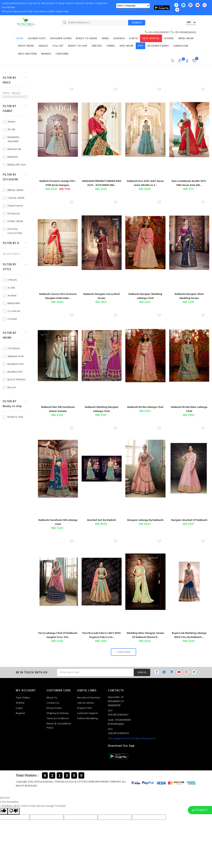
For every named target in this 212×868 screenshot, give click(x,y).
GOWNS (169, 39)
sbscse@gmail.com (119, 739)
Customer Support (87, 713)
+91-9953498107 (157, 32)
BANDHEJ (10, 157)
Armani (9, 122)
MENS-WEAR (186, 39)
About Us (52, 698)
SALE (140, 46)
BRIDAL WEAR (13, 190)
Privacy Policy (54, 708)
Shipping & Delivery (58, 713)
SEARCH (137, 23)
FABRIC (111, 46)
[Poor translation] (14, 811)
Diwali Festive (13, 206)
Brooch (9, 388)
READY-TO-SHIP (78, 46)
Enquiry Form (84, 708)
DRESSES (97, 46)
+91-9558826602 (183, 32)
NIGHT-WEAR (26, 46)
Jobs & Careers (86, 703)
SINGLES (43, 46)
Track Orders (23, 698)
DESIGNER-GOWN (61, 39)
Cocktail (10, 319)
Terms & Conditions (58, 719)
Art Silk (9, 130)
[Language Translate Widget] (133, 6)
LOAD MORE (123, 652)
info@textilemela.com (143, 739)
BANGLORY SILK (14, 165)
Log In (19, 708)
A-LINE (9, 288)
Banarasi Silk (12, 149)
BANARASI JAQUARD (11, 140)
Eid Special (11, 214)
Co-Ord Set (12, 311)
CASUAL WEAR (14, 198)
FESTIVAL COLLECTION (12, 231)
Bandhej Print (13, 372)
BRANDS (46, 54)
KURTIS (133, 39)
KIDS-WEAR (127, 46)
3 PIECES (10, 280)
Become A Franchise (89, 698)
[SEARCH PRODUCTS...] (95, 23)
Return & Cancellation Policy (59, 726)
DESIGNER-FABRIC (158, 46)
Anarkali (10, 296)
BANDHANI (11, 304)
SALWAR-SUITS (37, 39)
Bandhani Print (13, 364)
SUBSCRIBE (62, 54)
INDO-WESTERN (27, 54)
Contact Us (53, 703)
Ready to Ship (13, 417)
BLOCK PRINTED (14, 380)
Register (20, 713)
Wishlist (20, 703)
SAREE (105, 39)
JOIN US (142, 673)
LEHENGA (119, 39)
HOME (20, 39)
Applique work (13, 356)
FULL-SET (58, 46)
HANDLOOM (181, 46)
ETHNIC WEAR (13, 222)
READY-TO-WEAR (86, 39)
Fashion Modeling (87, 719)
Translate (139, 10)
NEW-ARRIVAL (151, 39)
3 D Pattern (11, 349)
